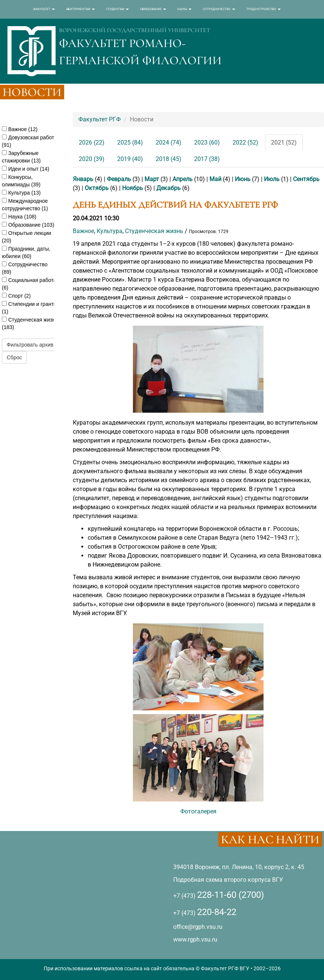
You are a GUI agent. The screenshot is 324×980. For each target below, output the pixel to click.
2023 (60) (207, 142)
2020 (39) (92, 159)
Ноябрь (133, 188)
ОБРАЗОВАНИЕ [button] (153, 9)
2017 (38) (207, 159)
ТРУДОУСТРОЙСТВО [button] (264, 9)
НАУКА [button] (184, 9)
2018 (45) (169, 159)
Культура (110, 231)
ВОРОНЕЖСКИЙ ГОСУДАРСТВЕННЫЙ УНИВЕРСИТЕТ (135, 30)
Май (215, 179)
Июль (272, 179)
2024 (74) (169, 142)
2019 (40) (130, 159)
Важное (83, 231)
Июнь (243, 179)
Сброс (14, 357)
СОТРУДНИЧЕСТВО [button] (219, 9)
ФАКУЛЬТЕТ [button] (44, 9)
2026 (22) (92, 142)
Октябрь (97, 188)
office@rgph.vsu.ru (198, 927)
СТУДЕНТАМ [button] (117, 9)
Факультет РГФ (99, 119)
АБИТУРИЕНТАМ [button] (80, 9)
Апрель (183, 179)
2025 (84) (130, 142)
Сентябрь (306, 179)
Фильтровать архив (30, 345)
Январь (83, 179)
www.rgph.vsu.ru (195, 939)
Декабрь (169, 188)
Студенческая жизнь (154, 231)
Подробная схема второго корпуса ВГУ (228, 880)
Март (152, 179)
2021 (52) (284, 142)
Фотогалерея (198, 811)
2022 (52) (245, 142)
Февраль (119, 179)
